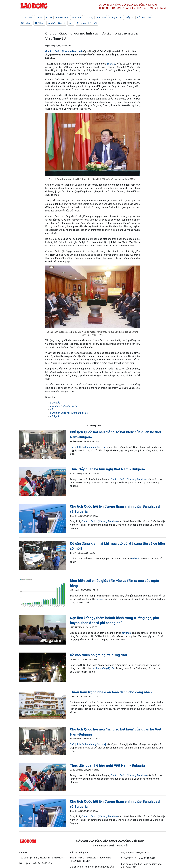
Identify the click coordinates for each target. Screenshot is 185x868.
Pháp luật (77, 18)
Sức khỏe (26, 23)
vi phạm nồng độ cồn (104, 668)
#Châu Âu (55, 403)
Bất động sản (144, 18)
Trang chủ (26, 18)
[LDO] (43, 445)
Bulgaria (111, 64)
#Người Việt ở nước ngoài (63, 406)
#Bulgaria (55, 416)
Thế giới (129, 18)
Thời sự (89, 18)
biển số (135, 559)
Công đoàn (115, 18)
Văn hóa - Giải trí (56, 23)
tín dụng (100, 599)
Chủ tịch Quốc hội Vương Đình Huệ (64, 51)
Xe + (71, 23)
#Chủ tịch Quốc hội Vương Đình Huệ (69, 413)
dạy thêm (127, 633)
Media (39, 18)
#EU (52, 409)
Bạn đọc (101, 18)
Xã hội (49, 18)
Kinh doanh (62, 18)
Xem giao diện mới (87, 23)
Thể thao (39, 23)
